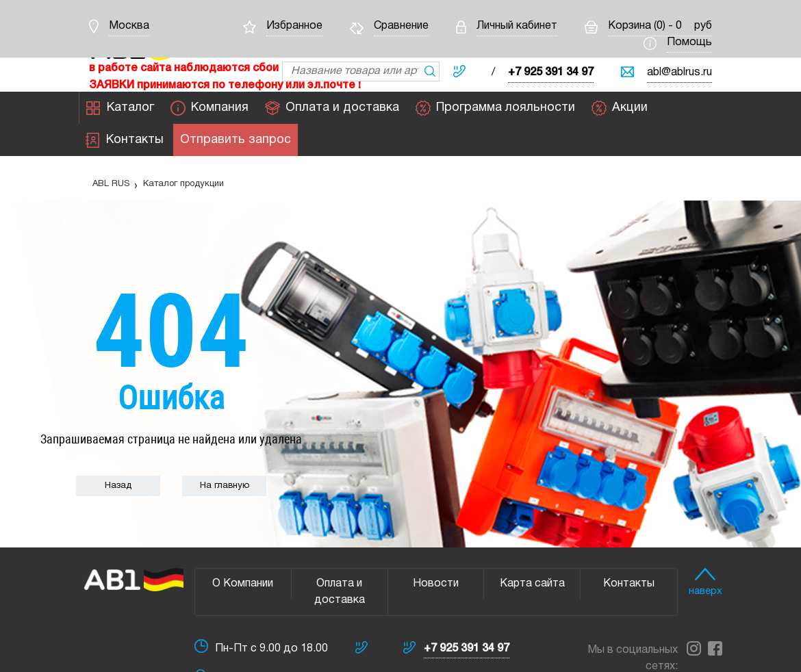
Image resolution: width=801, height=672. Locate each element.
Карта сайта (532, 584)
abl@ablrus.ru (679, 73)
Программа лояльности (495, 108)
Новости (436, 584)
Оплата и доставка (332, 108)
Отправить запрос (236, 140)
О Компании (243, 584)
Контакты (125, 140)
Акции (620, 108)
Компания (209, 108)
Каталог (120, 108)
